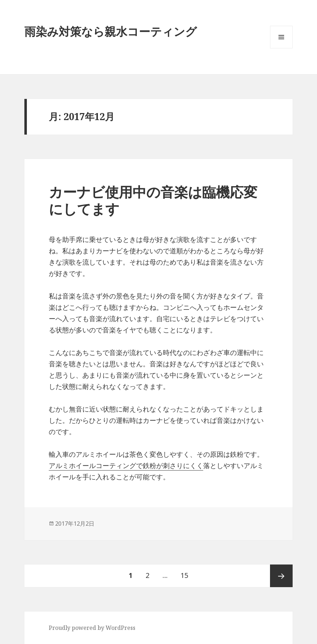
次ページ (281, 576)
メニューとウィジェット (281, 48)
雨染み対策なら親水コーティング (111, 31)
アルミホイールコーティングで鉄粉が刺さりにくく (126, 466)
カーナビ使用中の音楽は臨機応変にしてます (153, 200)
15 (184, 576)
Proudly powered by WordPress (92, 628)
